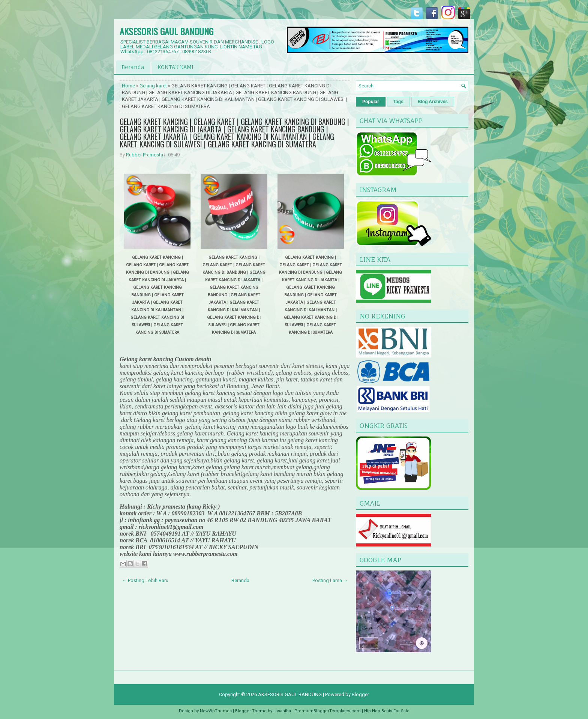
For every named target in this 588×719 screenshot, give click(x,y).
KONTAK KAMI (175, 67)
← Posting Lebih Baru (145, 580)
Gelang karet (153, 86)
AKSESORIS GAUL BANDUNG (166, 31)
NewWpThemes (216, 711)
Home (128, 86)
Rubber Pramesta (145, 155)
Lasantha (282, 711)
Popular (371, 102)
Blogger (360, 694)
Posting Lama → (330, 580)
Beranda (133, 67)
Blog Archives (433, 102)
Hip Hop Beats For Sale (387, 711)
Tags (398, 102)
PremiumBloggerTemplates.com (328, 711)
